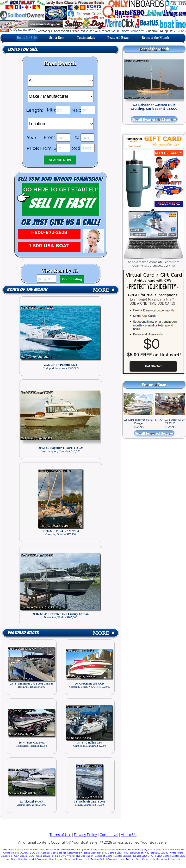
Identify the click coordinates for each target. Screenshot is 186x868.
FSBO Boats (162, 856)
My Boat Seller (152, 850)
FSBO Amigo (91, 850)
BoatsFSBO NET (72, 850)
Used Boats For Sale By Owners (55, 856)
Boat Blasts (135, 850)
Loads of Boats (104, 856)
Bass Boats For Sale (169, 859)
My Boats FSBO (113, 853)
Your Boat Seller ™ (128, 31)
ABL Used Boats (12, 850)
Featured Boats (118, 38)
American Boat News (120, 859)
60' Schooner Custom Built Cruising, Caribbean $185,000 (154, 107)
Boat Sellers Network (113, 850)
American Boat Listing (50, 859)
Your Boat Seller (133, 853)
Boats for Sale (27, 38)
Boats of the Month (155, 38)
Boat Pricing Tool (34, 850)
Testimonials (86, 38)
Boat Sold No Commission (66, 853)
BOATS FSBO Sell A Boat (34, 853)
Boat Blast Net (93, 853)
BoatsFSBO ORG (143, 856)
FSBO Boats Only (145, 859)
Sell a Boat (57, 38)
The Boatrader (84, 856)
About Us (129, 835)
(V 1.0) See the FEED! (18, 30)
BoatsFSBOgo (123, 856)
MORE (104, 290)
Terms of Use (60, 835)
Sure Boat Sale (74, 859)
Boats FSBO (53, 850)
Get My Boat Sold (95, 859)
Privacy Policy (85, 835)
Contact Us (109, 835)
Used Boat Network (23, 859)
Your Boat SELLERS (156, 853)
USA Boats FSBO (24, 856)
